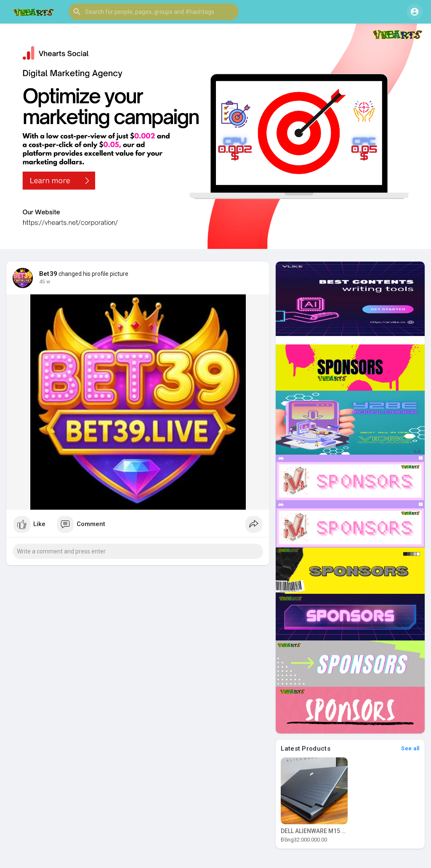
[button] (154, 12)
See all (410, 748)
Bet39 (48, 274)
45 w (45, 282)
